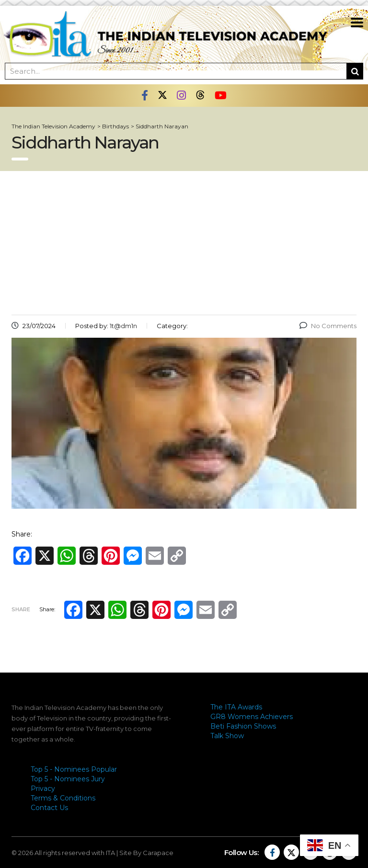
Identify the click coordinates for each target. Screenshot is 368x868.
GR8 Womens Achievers (252, 717)
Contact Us (49, 808)
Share (21, 609)
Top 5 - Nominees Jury (68, 779)
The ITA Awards (236, 707)
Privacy (43, 788)
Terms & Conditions (63, 798)
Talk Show (227, 736)
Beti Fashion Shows (243, 726)
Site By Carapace (146, 853)
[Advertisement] (184, 243)
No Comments (328, 326)
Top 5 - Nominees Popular (74, 769)
